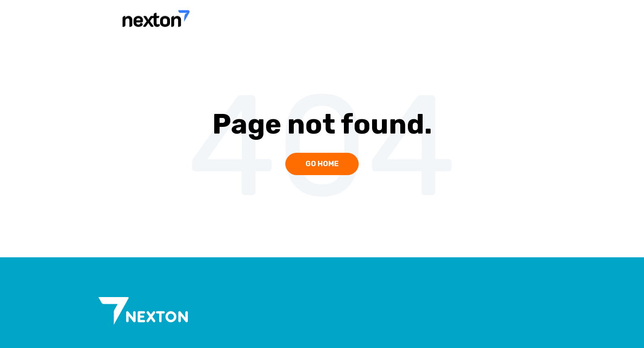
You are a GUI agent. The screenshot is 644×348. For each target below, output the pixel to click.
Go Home (322, 164)
